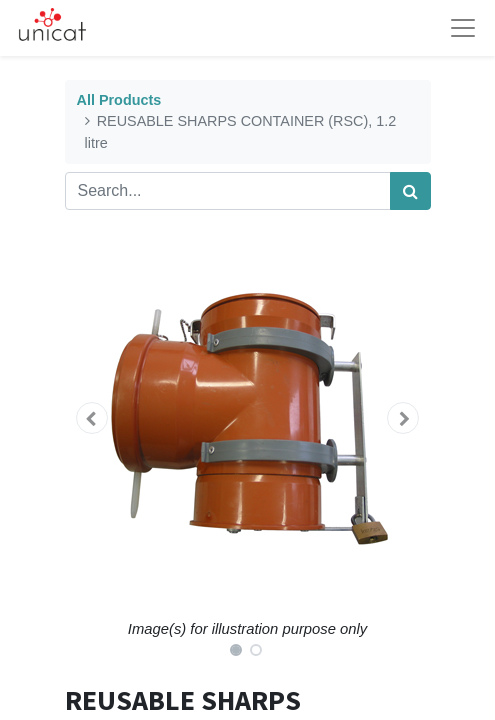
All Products (119, 100)
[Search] (410, 191)
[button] (92, 418)
